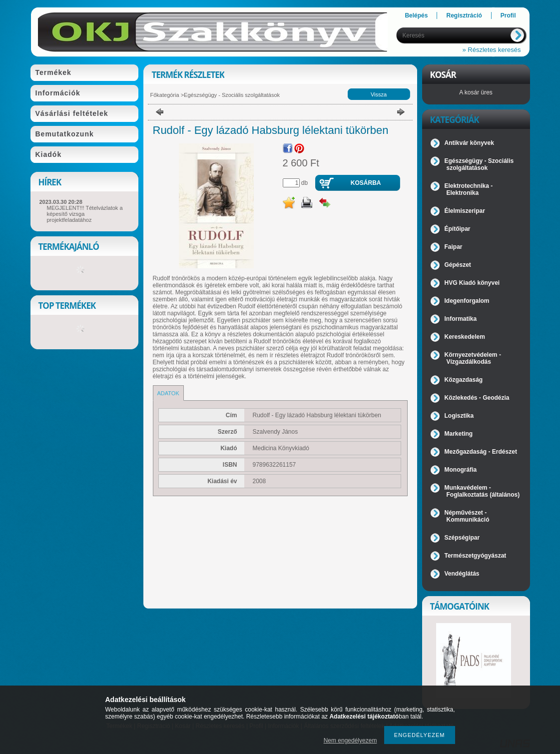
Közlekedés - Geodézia (477, 398)
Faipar (454, 247)
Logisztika (459, 416)
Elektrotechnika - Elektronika (469, 189)
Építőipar (458, 229)
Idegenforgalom (467, 301)
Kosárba (366, 183)
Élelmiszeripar (465, 211)
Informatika (461, 319)
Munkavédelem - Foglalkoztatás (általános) (482, 491)
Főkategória (165, 95)
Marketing (459, 434)
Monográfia (461, 470)
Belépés (416, 15)
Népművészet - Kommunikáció (467, 516)
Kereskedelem (465, 337)
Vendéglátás (462, 574)
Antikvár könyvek (469, 143)
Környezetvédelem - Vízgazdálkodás (473, 358)
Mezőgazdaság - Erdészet (481, 452)
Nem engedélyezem (350, 741)
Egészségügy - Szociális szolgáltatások (232, 95)
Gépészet (458, 265)
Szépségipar (462, 538)
